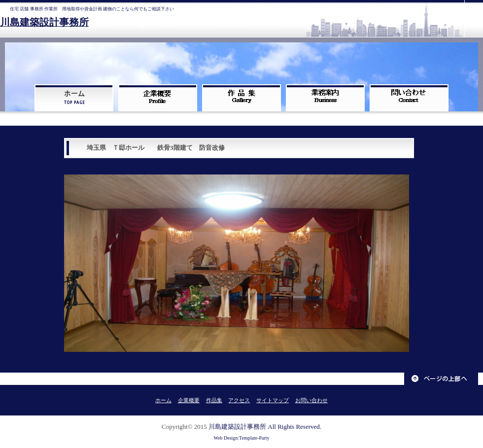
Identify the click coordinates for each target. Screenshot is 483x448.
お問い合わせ (311, 400)
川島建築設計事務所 (44, 22)
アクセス (239, 400)
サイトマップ (273, 400)
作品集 (214, 400)
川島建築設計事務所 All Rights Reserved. (265, 427)
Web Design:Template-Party (241, 438)
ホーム (163, 400)
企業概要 (189, 400)
